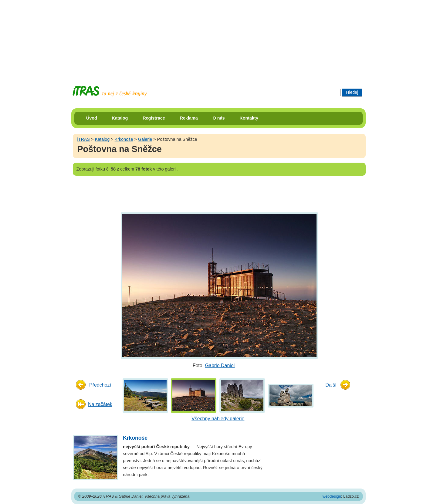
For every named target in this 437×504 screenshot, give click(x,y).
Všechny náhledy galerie (218, 419)
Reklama (189, 118)
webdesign (332, 496)
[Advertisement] (218, 38)
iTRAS (83, 139)
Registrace (154, 118)
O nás (219, 118)
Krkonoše (124, 139)
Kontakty (249, 118)
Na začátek (100, 404)
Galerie (145, 139)
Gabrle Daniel (220, 365)
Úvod (92, 118)
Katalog (120, 118)
